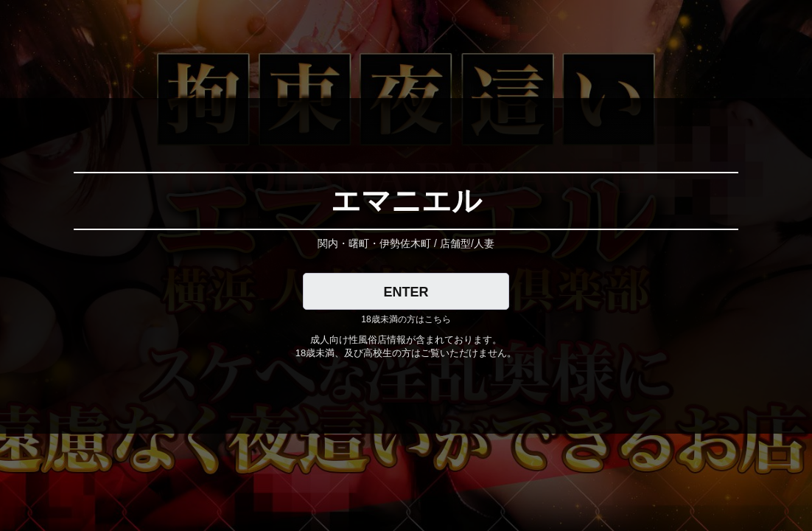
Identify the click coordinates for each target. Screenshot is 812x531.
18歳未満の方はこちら (406, 319)
